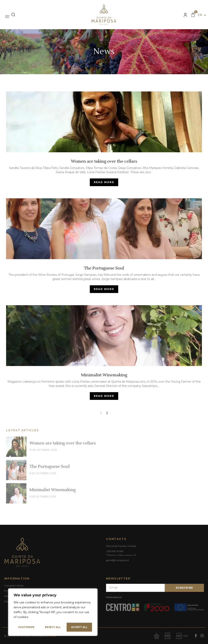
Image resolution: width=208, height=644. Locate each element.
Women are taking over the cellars (63, 443)
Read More (104, 182)
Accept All (79, 627)
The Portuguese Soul (50, 467)
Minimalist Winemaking (53, 490)
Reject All (53, 627)
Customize (26, 627)
